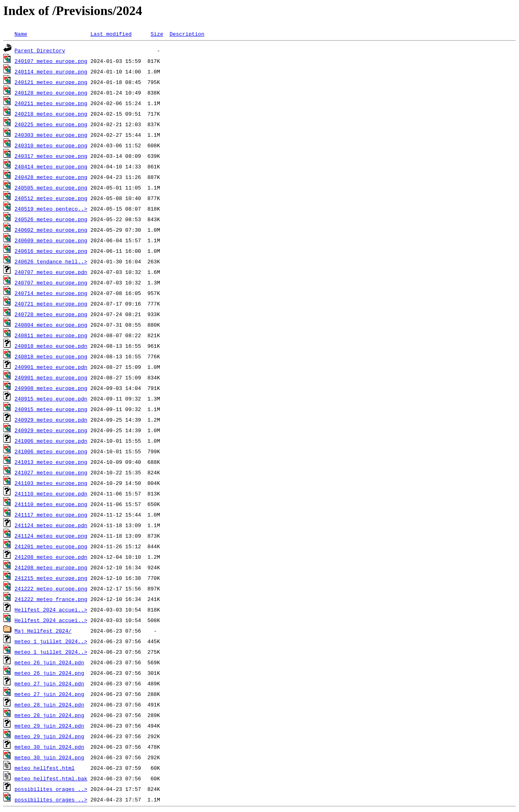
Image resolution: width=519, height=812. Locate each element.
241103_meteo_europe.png (51, 483)
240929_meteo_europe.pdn (51, 420)
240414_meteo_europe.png (51, 166)
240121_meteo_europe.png (51, 82)
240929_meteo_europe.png (51, 430)
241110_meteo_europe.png (51, 504)
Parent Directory (40, 50)
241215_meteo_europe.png (51, 578)
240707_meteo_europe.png (51, 282)
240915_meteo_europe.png (51, 409)
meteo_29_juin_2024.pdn (49, 726)
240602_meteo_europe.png (51, 230)
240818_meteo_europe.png (51, 356)
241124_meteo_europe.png (51, 536)
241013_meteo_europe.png (51, 462)
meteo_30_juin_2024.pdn (49, 747)
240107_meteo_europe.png (51, 61)
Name (21, 34)
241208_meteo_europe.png (51, 567)
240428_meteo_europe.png (51, 177)
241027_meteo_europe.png (51, 472)
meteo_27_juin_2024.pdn (49, 683)
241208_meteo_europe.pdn (51, 557)
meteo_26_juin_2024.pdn (49, 662)
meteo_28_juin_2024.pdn (49, 704)
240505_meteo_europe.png (51, 187)
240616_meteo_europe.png (51, 251)
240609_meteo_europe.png (51, 240)
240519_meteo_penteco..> (51, 209)
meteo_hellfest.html (45, 768)
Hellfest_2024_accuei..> (51, 610)
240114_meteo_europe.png (51, 71)
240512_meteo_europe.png (51, 198)
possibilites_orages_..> (51, 789)
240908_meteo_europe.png (51, 388)
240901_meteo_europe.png (51, 377)
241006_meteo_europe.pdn (51, 441)
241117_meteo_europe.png (51, 515)
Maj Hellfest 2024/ (43, 631)
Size (157, 34)
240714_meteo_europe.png (51, 293)
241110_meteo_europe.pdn (51, 493)
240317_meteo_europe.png (51, 156)
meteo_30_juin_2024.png (49, 757)
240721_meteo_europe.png (51, 304)
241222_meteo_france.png (51, 599)
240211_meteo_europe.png (51, 103)
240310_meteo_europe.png (51, 145)
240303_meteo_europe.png (51, 135)
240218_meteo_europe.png (51, 114)
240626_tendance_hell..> (51, 261)
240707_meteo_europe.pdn (51, 272)
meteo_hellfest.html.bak (51, 778)
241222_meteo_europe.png (51, 588)
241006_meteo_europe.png (51, 451)
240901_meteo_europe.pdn (51, 367)
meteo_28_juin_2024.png (49, 715)
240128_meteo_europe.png (51, 93)
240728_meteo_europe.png (51, 314)
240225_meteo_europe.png (51, 124)
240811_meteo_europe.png (51, 335)
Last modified (111, 34)
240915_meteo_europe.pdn (51, 398)
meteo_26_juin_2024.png (49, 673)
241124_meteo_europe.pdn (51, 525)
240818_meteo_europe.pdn (51, 346)
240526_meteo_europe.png (51, 219)
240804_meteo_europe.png (51, 325)
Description (187, 34)
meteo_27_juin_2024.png (49, 694)
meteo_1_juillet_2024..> (51, 641)
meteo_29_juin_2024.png (49, 736)
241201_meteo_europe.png (51, 546)
